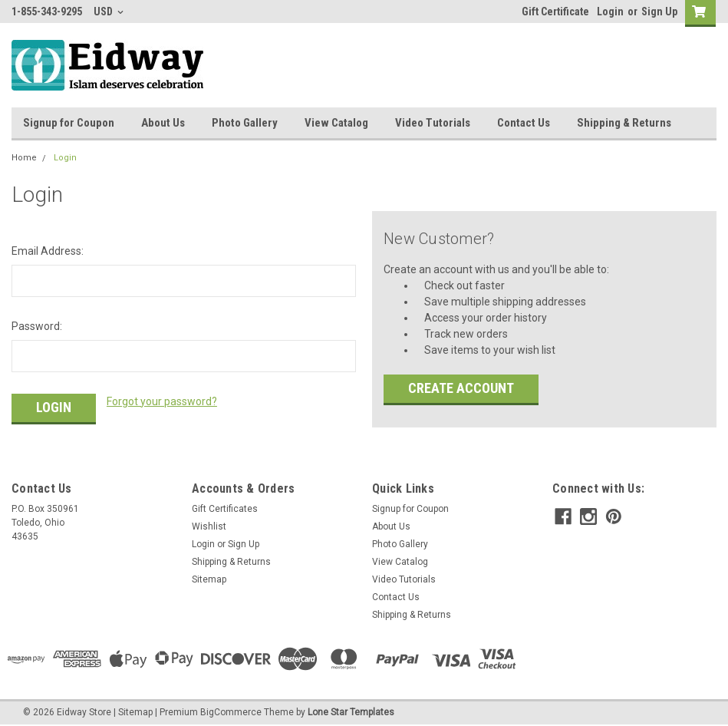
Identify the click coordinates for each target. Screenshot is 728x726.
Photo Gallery (245, 123)
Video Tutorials (433, 123)
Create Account (461, 388)
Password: (37, 326)
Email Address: (48, 251)
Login (610, 12)
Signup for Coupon (69, 123)
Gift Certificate (555, 12)
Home (24, 158)
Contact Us (524, 123)
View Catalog (336, 123)
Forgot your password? (162, 401)
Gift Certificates (225, 507)
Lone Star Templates (351, 711)
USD (109, 12)
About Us (163, 123)
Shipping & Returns (624, 123)
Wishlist (209, 525)
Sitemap (209, 578)
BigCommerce (231, 711)
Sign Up (659, 12)
